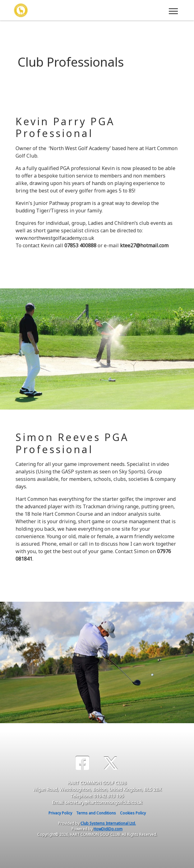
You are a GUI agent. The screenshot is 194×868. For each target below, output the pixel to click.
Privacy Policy (60, 813)
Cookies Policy (133, 813)
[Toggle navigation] (173, 10)
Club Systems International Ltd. (108, 823)
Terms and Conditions (96, 813)
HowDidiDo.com (108, 829)
